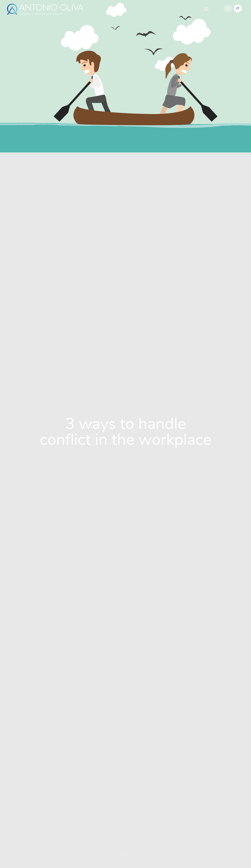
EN (228, 8)
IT (238, 8)
